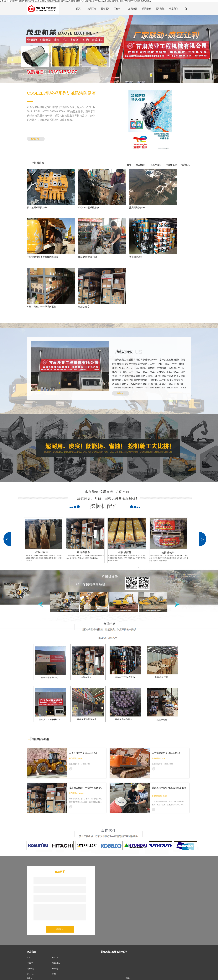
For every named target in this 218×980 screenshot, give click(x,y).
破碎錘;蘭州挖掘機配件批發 (105, 977)
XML (91, 974)
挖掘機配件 (141, 165)
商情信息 (98, 974)
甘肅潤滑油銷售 (123, 977)
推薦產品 (185, 165)
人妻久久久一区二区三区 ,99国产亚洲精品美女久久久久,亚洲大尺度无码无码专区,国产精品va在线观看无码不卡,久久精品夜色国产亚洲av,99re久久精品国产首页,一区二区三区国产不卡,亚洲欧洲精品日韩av (75, 1)
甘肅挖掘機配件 (42, 977)
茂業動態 (55, 907)
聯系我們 (55, 912)
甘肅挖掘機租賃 (137, 977)
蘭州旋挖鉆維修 (55, 977)
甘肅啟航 (76, 974)
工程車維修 (156, 165)
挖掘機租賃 (171, 165)
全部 (129, 165)
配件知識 (30, 912)
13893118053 (130, 918)
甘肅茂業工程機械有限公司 (53, 974)
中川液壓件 (81, 977)
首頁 (29, 895)
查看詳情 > (36, 139)
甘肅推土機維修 (69, 977)
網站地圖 (84, 974)
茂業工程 (55, 895)
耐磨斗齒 (90, 977)
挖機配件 (30, 901)
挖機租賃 (30, 907)
